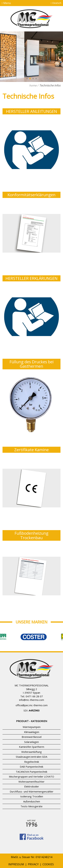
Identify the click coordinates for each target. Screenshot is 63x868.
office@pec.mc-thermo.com (32, 705)
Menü (6, 3)
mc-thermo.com (35, 700)
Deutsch (56, 3)
